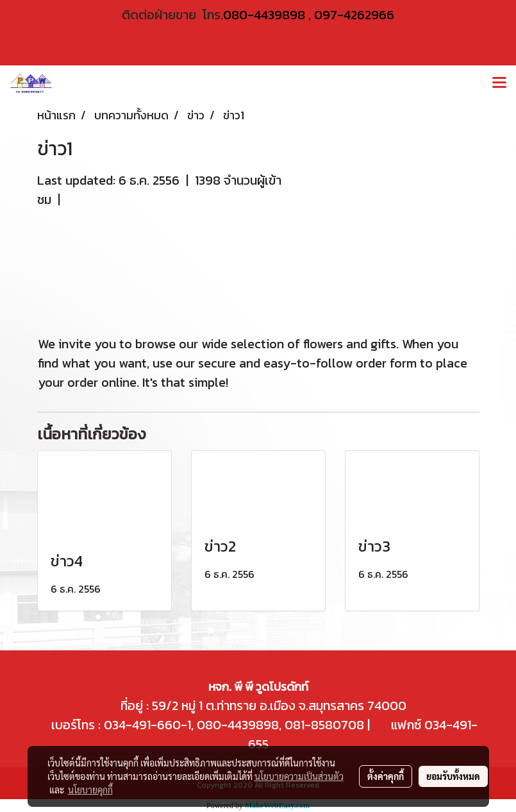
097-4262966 (354, 15)
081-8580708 (324, 725)
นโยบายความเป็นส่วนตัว (299, 776)
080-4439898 (264, 15)
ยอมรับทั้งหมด (453, 776)
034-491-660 (141, 725)
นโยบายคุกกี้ (90, 790)
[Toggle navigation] (499, 83)
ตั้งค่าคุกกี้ (386, 776)
